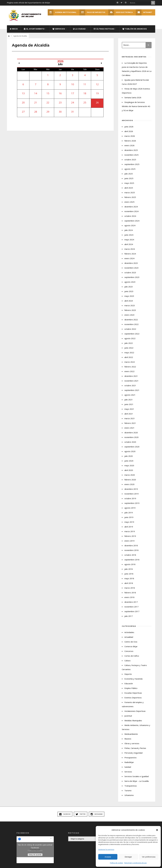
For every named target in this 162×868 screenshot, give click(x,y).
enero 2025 (129, 204)
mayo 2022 (129, 355)
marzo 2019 (130, 534)
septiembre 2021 (132, 393)
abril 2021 (129, 416)
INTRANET (144, 12)
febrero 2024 (130, 256)
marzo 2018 (130, 590)
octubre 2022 (130, 332)
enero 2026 (129, 148)
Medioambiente (131, 737)
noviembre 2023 (131, 270)
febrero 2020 (130, 482)
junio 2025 (129, 181)
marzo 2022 (130, 365)
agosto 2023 (130, 285)
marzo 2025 (130, 195)
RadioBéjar (129, 765)
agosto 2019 (130, 510)
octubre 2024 (130, 219)
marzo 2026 (130, 139)
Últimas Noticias (104, 31)
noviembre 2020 (131, 440)
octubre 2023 (130, 275)
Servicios (59, 31)
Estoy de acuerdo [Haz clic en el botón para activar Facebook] (35, 857)
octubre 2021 (130, 388)
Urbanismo (129, 798)
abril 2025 (129, 190)
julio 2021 (129, 402)
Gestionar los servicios (106, 849)
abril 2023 (129, 303)
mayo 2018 (129, 581)
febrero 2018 (130, 595)
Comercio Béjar (131, 649)
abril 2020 (129, 473)
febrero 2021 (130, 426)
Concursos (129, 654)
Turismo (128, 793)
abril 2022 (129, 360)
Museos (128, 741)
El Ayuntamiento (34, 31)
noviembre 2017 (131, 609)
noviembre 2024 (131, 214)
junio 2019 (129, 520)
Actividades (129, 635)
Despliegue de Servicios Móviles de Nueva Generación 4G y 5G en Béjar (136, 109)
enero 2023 (129, 317)
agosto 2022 (130, 341)
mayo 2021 (129, 412)
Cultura (127, 663)
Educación (129, 686)
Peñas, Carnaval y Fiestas (135, 751)
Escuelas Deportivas (133, 695)
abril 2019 (129, 529)
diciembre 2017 (131, 605)
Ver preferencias (149, 857)
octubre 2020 (130, 445)
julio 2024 (129, 233)
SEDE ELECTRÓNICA (120, 12)
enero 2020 (129, 487)
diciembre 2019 (131, 492)
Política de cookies (117, 863)
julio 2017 (129, 619)
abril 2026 (129, 134)
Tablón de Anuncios (135, 31)
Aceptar (108, 857)
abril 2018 (129, 586)
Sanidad (128, 770)
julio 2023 (129, 289)
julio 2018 (129, 572)
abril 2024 (129, 247)
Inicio (14, 31)
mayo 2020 (129, 468)
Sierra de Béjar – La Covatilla (137, 784)
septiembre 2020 (132, 449)
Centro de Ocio (131, 644)
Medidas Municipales (133, 723)
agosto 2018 (130, 567)
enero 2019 (129, 543)
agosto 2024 (130, 228)
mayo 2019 (129, 525)
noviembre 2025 (131, 157)
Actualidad (129, 640)
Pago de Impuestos (91, 12)
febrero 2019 (130, 539)
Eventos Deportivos (133, 700)
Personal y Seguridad (133, 755)
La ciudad (79, 31)
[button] (157, 830)
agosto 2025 (130, 172)
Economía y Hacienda (133, 681)
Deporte (128, 677)
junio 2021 (129, 407)
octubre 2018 (130, 557)
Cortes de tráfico (132, 658)
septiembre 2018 (132, 562)
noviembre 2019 (131, 496)
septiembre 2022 (132, 336)
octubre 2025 (130, 162)
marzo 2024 (130, 252)
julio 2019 (129, 515)
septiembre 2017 (132, 614)
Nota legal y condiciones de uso (135, 863)
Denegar (128, 857)
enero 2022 (129, 374)
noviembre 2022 (131, 327)
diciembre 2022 (131, 322)
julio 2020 (129, 459)
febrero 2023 (130, 313)
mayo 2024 (129, 242)
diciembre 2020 (131, 435)
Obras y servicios (132, 746)
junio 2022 (129, 350)
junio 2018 (129, 576)
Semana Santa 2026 (133, 100)
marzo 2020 (130, 477)
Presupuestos (130, 760)
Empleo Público (131, 691)
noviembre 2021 (131, 383)
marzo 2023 (130, 308)
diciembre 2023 (131, 266)
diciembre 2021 (131, 379)
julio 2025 (129, 176)
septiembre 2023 (132, 280)
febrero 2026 (130, 143)
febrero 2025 (130, 200)
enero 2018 (129, 600)
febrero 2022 (130, 369)
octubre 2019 (130, 501)
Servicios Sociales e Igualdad (137, 779)
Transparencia (130, 788)
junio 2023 (129, 294)
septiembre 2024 (132, 223)
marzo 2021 (130, 421)
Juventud (128, 718)
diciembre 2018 (131, 548)
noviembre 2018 (131, 553)
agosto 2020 (130, 454)
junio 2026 (129, 129)
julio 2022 (129, 346)
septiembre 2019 (132, 506)
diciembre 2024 (131, 209)
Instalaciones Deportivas (135, 714)
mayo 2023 (129, 299)
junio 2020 (129, 463)
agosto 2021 (130, 397)
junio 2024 (129, 237)
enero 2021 (129, 430)
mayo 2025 (129, 186)
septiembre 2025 (132, 167)
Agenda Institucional (60, 12)
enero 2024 (129, 261)
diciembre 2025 (131, 153)
